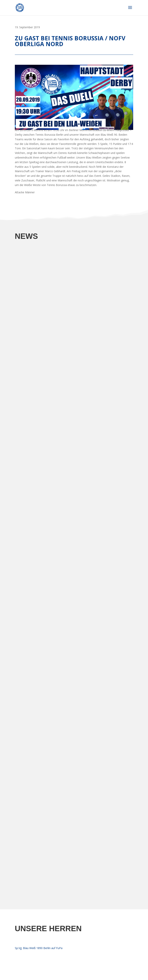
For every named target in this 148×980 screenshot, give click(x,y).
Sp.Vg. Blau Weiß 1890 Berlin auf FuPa (39, 948)
